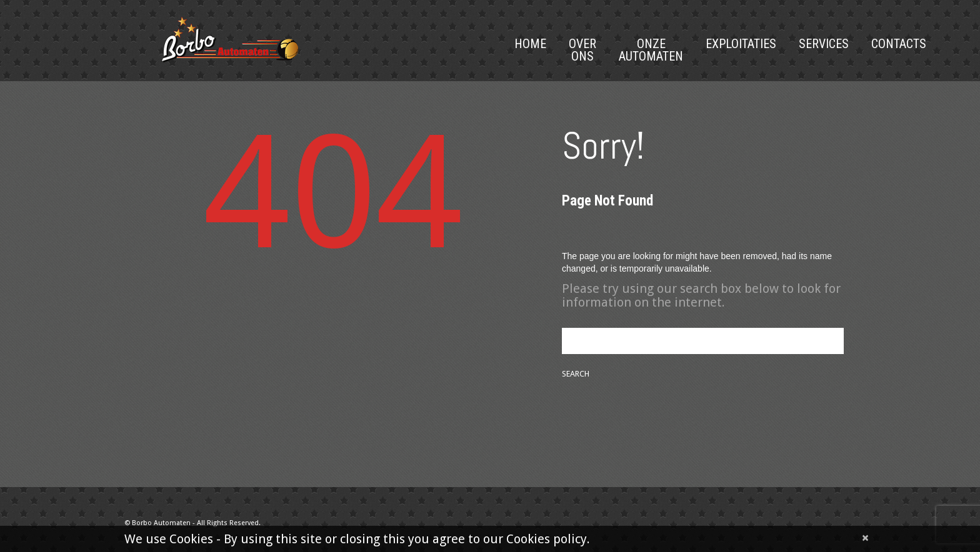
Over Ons (582, 50)
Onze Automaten (651, 50)
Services (824, 44)
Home (530, 44)
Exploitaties (741, 44)
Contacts (899, 44)
